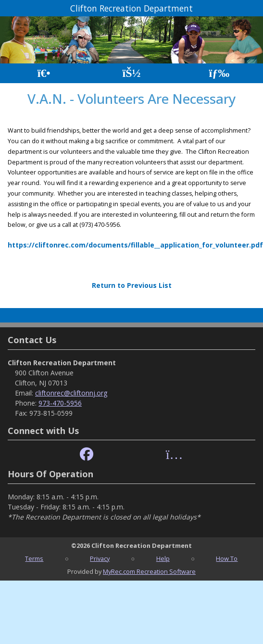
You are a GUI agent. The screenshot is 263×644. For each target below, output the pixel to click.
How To (227, 558)
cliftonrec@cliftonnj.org (71, 393)
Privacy (100, 558)
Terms (34, 558)
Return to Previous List (132, 285)
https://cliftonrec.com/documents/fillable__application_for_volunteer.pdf (135, 245)
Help (163, 558)
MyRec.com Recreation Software (149, 571)
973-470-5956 (60, 403)
